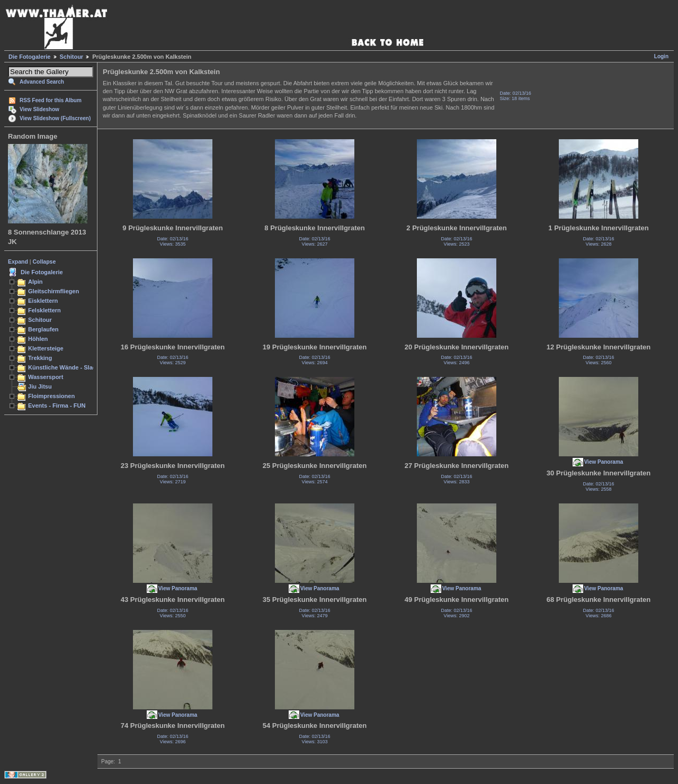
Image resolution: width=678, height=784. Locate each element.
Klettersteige (46, 348)
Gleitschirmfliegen (53, 291)
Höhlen (38, 339)
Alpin (35, 282)
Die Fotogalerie (29, 57)
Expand (18, 262)
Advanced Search (42, 82)
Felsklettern (44, 310)
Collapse (44, 262)
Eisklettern (43, 301)
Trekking (40, 358)
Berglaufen (43, 329)
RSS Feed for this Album (51, 100)
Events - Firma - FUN (57, 405)
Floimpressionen (51, 396)
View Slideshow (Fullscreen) (55, 118)
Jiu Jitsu (40, 386)
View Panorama (604, 462)
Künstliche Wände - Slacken (67, 367)
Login (661, 56)
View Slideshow (39, 109)
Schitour (72, 57)
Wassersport (46, 377)
